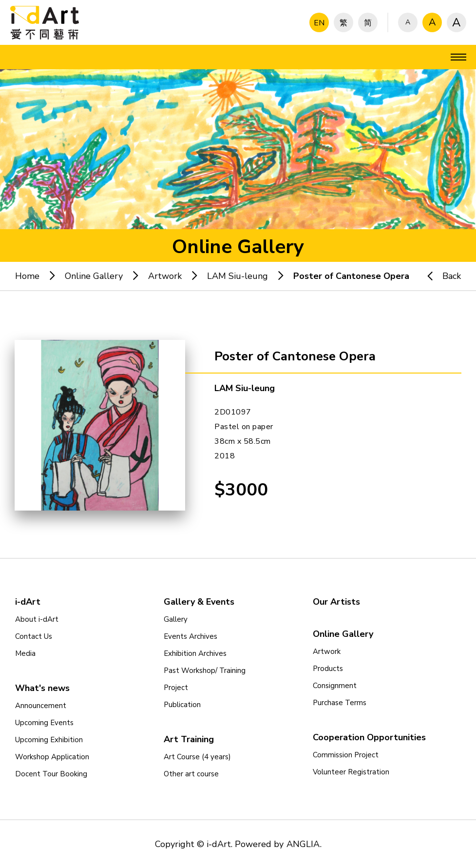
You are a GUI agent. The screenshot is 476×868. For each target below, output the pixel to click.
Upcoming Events (44, 723)
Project (176, 688)
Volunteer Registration (351, 772)
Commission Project (346, 755)
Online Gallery (94, 276)
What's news (42, 688)
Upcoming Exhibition (49, 740)
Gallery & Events (199, 602)
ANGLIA (303, 844)
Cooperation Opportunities (369, 737)
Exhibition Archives (195, 653)
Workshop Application (52, 757)
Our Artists (336, 602)
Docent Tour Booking (51, 774)
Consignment (335, 686)
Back (439, 276)
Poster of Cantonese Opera (351, 276)
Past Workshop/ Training (205, 671)
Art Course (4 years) (197, 757)
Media (25, 653)
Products (328, 669)
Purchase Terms (340, 703)
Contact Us (34, 636)
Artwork (165, 276)
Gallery (176, 619)
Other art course (191, 774)
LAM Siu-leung (238, 276)
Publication (182, 705)
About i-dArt (37, 619)
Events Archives (190, 636)
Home (27, 276)
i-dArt (28, 602)
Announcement (41, 706)
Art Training (189, 739)
